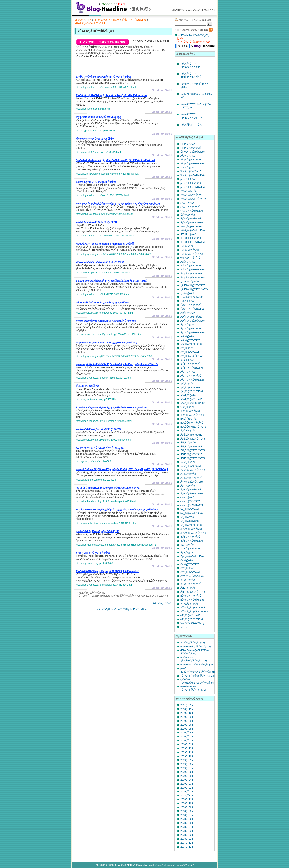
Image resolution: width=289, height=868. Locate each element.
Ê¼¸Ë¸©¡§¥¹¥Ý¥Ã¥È (191, 447)
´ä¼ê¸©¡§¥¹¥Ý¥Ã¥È (191, 171)
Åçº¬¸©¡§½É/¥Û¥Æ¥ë (192, 494)
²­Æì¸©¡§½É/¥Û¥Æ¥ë (192, 619)
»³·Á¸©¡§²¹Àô (187, 203)
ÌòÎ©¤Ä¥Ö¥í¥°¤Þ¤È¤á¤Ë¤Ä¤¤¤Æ (186, 10)
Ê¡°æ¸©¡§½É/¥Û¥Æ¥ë (192, 333)
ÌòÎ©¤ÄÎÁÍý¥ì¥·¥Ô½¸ (192, 125)
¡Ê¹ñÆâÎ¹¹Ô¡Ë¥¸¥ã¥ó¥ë (107, 20)
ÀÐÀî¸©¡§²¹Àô (188, 313)
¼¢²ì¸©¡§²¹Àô (187, 407)
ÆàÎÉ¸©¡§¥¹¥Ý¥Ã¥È (191, 454)
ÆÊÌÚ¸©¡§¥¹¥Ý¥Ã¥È (191, 238)
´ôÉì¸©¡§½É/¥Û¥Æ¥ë (192, 368)
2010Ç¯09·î (187, 717)
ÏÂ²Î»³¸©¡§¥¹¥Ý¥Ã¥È (191, 466)
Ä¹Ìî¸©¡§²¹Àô (187, 348)
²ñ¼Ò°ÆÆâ (209, 10)
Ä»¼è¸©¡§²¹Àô (188, 474)
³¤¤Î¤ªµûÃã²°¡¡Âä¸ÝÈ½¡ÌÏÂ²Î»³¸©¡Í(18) (194, 659)
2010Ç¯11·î (187, 709)
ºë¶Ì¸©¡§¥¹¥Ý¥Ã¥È (190, 258)
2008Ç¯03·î (187, 831)
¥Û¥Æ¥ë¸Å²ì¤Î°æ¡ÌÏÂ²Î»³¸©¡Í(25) (197, 676)
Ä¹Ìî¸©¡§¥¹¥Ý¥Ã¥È (190, 352)
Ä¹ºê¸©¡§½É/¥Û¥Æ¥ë (192, 576)
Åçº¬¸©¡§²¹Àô (188, 486)
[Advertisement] (123, 67)
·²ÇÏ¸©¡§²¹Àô (187, 246)
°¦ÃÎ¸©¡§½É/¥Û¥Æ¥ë (192, 391)
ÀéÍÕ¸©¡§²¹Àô (188, 262)
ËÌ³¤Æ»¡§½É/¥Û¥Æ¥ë (192, 152)
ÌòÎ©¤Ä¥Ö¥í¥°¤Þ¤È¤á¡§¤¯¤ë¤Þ (190, 65)
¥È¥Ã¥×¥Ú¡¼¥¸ (83, 20)
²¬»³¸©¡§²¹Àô (187, 497)
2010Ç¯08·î (187, 721)
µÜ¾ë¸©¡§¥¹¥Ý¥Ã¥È (191, 183)
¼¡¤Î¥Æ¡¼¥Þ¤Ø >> (137, 609)
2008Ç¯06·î (187, 819)
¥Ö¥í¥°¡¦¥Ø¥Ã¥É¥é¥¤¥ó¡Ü (111, 865)
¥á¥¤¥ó (122, 609)
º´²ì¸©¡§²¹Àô (187, 560)
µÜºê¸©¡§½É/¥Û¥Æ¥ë (192, 600)
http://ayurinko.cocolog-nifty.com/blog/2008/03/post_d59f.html (109, 334)
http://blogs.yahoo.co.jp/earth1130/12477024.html (103, 195)
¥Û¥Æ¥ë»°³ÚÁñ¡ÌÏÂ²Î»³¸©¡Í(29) (197, 665)
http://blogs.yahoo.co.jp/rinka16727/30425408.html (103, 294)
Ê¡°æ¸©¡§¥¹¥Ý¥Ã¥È (191, 329)
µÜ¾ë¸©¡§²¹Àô (188, 179)
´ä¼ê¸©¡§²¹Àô (188, 168)
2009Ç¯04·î (187, 780)
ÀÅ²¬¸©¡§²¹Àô (188, 372)
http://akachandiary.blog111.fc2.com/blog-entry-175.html (106, 501)
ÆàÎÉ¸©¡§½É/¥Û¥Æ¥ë (193, 458)
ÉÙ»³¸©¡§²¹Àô (188, 301)
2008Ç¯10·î (187, 803)
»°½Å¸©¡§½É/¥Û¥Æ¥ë (193, 403)
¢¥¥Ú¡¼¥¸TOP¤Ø (162, 603)
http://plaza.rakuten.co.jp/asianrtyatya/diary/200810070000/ (108, 174)
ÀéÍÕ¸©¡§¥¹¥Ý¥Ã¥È (191, 266)
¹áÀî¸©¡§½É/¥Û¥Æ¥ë (192, 541)
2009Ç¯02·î (187, 788)
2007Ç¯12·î (187, 843)
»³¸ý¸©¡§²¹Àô (187, 517)
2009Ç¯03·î (187, 784)
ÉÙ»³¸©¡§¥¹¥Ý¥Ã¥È (191, 305)
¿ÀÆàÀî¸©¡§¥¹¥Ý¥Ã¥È (193, 285)
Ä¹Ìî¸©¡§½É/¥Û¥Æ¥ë (192, 356)
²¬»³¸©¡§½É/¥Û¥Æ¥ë (192, 505)
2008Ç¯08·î (187, 811)
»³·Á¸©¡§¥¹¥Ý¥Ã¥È (190, 207)
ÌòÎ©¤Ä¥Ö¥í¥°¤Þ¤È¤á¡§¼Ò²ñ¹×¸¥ (191, 116)
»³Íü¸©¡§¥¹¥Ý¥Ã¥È (190, 340)
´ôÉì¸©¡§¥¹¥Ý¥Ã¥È (190, 364)
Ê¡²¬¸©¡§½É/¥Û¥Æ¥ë (192, 556)
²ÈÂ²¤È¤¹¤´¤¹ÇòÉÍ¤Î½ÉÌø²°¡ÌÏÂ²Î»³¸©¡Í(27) (195, 652)
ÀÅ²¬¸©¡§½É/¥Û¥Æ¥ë (192, 380)
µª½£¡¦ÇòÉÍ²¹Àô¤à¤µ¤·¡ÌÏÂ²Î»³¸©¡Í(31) (198, 670)
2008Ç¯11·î (187, 799)
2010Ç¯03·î (187, 737)
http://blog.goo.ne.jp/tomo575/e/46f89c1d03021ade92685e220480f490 (114, 254)
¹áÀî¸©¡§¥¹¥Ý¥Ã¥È (190, 537)
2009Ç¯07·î (187, 768)
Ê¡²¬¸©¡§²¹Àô (187, 553)
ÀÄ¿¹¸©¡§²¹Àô (188, 156)
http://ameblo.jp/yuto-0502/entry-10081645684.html (103, 440)
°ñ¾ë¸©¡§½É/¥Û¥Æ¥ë (192, 230)
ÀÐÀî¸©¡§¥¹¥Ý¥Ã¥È (191, 317)
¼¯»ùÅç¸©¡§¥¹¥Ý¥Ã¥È (193, 608)
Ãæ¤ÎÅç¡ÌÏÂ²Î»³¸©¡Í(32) (193, 643)
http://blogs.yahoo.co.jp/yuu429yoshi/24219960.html (104, 421)
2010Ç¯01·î (187, 744)
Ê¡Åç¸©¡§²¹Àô (188, 215)
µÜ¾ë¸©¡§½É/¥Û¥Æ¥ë (193, 187)
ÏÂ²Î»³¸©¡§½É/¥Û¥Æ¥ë (134, 20)
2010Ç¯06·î (187, 725)
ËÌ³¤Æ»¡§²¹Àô (188, 144)
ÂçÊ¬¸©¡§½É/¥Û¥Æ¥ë (193, 592)
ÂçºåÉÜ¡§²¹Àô (188, 431)
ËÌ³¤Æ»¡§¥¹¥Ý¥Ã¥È (191, 148)
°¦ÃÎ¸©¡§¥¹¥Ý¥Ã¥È (190, 388)
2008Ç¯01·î (187, 839)
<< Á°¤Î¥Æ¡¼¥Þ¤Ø (106, 609)
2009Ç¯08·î (187, 764)
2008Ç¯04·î (187, 827)
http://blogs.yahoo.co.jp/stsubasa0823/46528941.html (105, 585)
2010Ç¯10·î (187, 713)
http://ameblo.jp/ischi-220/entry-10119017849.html (103, 273)
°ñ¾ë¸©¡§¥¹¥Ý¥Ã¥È (191, 227)
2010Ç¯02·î (187, 741)
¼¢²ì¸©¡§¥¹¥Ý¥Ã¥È (191, 411)
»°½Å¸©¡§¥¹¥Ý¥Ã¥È (191, 399)
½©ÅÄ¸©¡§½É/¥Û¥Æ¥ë (193, 199)
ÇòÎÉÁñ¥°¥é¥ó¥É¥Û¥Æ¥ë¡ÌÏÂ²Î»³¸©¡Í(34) (197, 681)
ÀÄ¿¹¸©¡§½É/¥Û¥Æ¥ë (192, 164)
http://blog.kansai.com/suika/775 (93, 109)
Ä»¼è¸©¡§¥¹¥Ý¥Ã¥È (191, 478)
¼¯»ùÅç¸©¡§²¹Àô (189, 604)
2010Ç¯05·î (187, 729)
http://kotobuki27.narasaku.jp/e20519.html (98, 152)
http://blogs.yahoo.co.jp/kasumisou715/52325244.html (105, 236)
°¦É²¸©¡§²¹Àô (187, 545)
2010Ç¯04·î (187, 733)
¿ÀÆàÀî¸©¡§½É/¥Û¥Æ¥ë (194, 289)
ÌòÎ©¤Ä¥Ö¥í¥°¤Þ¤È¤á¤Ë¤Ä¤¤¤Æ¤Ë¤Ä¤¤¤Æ (152, 865)
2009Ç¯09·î (187, 760)
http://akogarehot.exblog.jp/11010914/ (96, 480)
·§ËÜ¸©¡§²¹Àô (188, 580)
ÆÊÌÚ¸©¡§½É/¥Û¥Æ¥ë (193, 242)
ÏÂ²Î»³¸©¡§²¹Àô (188, 462)
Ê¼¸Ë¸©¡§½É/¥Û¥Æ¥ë (193, 450)
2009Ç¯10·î (187, 756)
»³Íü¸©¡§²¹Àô (187, 336)
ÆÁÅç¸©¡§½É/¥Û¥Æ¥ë (193, 533)
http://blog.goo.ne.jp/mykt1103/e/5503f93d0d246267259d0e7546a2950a (115, 356)
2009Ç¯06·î (187, 772)
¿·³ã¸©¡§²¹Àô (187, 293)
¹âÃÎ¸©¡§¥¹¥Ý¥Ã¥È (190, 549)
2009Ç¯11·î (187, 752)
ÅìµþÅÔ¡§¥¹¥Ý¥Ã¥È (191, 274)
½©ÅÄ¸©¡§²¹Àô (189, 191)
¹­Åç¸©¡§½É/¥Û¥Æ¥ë (191, 513)
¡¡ (104, 77)
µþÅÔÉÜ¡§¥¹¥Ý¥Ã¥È (192, 423)
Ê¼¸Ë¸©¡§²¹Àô (188, 443)
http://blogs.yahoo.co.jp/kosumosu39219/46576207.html (106, 87)
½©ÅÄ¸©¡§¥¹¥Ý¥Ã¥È (192, 195)
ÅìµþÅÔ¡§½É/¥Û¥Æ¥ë (193, 278)
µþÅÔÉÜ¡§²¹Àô (189, 419)
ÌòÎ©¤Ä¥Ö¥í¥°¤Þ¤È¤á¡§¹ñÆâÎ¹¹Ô (191, 75)
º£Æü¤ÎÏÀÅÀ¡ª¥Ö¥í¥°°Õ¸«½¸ (194, 35)
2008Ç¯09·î (187, 807)
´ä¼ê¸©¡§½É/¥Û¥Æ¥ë (192, 175)
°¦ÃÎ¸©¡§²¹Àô (187, 384)
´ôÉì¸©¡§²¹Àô (187, 360)
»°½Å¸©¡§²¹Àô (188, 395)
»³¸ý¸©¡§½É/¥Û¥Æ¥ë (192, 525)
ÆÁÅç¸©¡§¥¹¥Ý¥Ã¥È (192, 529)
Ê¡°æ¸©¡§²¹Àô (188, 325)
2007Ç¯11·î (187, 847)
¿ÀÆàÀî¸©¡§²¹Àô (190, 282)
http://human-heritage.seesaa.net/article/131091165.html (106, 523)
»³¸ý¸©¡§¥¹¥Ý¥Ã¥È (190, 521)
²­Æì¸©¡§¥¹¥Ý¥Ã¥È (190, 615)
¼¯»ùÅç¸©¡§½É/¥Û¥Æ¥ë (194, 612)
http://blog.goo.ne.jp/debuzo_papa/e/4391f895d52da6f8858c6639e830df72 (116, 545)
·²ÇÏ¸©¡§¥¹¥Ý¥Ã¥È (190, 250)
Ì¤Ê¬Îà (184, 627)
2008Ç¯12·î (187, 796)
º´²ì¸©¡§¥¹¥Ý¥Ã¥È (190, 564)
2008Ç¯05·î (187, 823)
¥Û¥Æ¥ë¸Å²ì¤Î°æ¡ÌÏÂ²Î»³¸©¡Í (90, 23)
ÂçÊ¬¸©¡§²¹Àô (188, 588)
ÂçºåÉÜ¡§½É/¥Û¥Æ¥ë (193, 439)
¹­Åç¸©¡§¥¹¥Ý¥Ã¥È (190, 509)
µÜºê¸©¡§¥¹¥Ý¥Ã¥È (191, 596)
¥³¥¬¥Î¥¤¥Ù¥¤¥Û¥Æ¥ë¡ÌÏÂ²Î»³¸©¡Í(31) (193, 688)
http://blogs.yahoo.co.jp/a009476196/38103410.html (104, 378)
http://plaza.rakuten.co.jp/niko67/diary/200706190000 (104, 214)
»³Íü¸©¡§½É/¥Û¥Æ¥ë (192, 344)
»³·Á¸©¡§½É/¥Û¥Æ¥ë (192, 211)
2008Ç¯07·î (187, 815)
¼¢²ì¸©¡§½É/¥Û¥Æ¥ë (192, 415)
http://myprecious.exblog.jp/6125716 (95, 131)
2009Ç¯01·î (187, 792)
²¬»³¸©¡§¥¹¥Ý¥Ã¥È (190, 501)
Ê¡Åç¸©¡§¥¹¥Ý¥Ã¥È (191, 219)
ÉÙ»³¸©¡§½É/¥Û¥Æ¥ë (192, 309)
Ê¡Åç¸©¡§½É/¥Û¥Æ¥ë (192, 223)
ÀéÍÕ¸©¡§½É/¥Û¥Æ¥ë (192, 270)
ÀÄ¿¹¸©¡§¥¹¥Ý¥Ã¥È (191, 160)
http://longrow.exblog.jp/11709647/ (94, 563)
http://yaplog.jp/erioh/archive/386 (93, 461)
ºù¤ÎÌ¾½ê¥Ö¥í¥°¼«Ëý (192, 623)
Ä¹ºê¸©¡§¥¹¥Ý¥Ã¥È (191, 572)
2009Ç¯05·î (187, 776)
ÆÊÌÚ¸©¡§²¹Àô (188, 234)
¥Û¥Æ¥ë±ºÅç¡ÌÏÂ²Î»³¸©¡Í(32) (196, 647)
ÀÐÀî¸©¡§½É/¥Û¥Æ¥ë (192, 321)
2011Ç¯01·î (187, 705)
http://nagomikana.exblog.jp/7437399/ (96, 399)
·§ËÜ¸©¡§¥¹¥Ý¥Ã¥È (191, 584)
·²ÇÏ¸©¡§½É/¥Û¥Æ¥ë (192, 254)
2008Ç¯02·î (187, 835)
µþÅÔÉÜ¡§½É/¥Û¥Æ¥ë (193, 427)
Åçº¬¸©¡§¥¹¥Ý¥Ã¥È (191, 490)
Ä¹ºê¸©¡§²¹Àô (187, 568)
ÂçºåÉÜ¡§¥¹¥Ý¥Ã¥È (191, 435)
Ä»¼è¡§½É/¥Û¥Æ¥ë (192, 482)
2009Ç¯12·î (187, 748)
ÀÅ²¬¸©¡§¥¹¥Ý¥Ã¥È (191, 376)
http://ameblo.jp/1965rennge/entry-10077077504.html (104, 313)
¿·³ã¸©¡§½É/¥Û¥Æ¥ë (192, 297)
